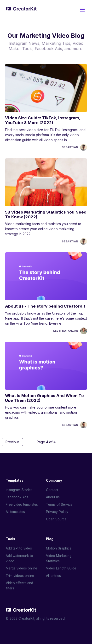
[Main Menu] (82, 10)
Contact (52, 489)
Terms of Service (60, 504)
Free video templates (23, 504)
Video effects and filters (20, 585)
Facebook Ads (17, 496)
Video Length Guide (62, 568)
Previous (12, 442)
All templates (16, 511)
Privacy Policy (57, 511)
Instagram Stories (19, 489)
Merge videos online (22, 568)
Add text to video (20, 548)
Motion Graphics (59, 548)
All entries (54, 575)
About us (53, 496)
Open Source (57, 518)
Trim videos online (20, 575)
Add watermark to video (20, 558)
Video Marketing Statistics (59, 558)
